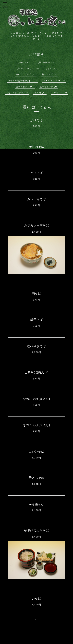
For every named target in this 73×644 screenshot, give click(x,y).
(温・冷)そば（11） (47, 62)
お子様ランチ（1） (49, 87)
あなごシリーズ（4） (26, 74)
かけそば (36, 120)
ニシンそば (37, 451)
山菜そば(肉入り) (36, 372)
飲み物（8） (41, 93)
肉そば (37, 293)
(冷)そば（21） (25, 62)
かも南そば (37, 504)
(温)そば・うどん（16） (28, 68)
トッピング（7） (60, 93)
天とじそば (37, 478)
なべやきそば (36, 346)
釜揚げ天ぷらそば (36, 531)
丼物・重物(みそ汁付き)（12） (23, 80)
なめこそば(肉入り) (36, 399)
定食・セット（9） (25, 87)
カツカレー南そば (36, 225)
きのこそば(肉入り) (36, 425)
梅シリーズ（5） (50, 74)
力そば (37, 598)
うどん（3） (51, 68)
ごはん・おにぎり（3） (18, 93)
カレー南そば (36, 199)
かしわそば (37, 147)
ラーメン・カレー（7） (55, 80)
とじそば (36, 173)
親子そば (36, 320)
